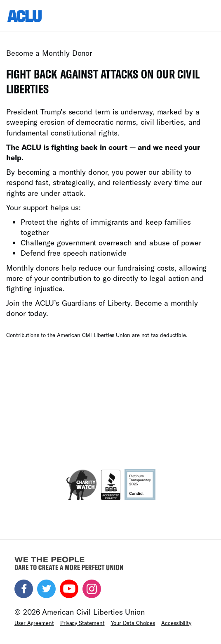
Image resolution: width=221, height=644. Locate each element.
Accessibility (176, 623)
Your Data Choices (133, 623)
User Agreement (34, 623)
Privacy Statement (82, 623)
